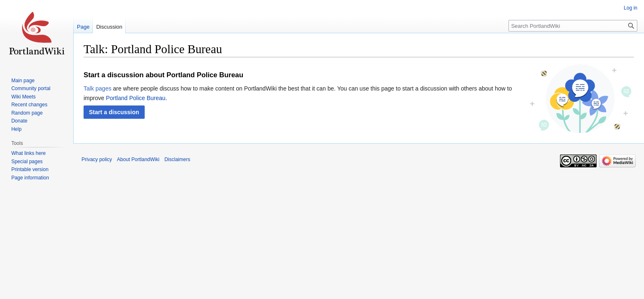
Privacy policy (97, 159)
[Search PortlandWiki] (573, 26)
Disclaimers (177, 159)
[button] (114, 112)
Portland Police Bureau (136, 98)
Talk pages (97, 88)
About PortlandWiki (138, 159)
